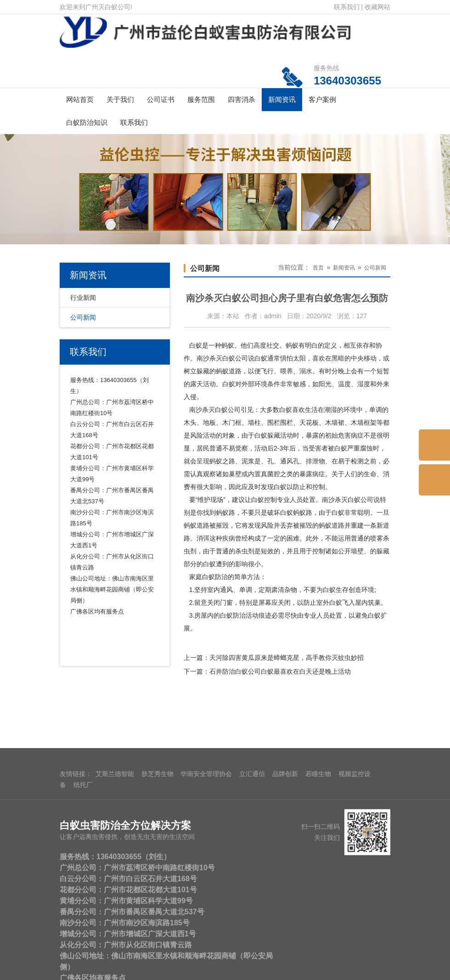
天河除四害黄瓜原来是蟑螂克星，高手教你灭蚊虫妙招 (287, 658)
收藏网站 (377, 7)
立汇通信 (252, 971)
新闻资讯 (282, 99)
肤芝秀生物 (157, 971)
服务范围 (201, 99)
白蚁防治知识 (87, 122)
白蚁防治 (215, 577)
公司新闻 (83, 317)
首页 (318, 268)
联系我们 (347, 7)
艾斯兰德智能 (115, 971)
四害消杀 (242, 99)
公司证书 (161, 99)
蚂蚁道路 (197, 525)
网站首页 (80, 99)
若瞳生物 (318, 971)
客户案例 (322, 99)
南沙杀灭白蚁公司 (222, 358)
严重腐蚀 (360, 448)
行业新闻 (83, 298)
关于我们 (120, 99)
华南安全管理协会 (206, 971)
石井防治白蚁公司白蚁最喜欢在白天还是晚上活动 (280, 671)
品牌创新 (285, 971)
